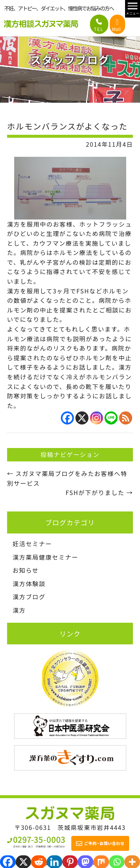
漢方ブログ (29, 597)
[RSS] (126, 418)
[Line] (111, 418)
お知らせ (26, 570)
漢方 (19, 610)
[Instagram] (97, 418)
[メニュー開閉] (133, 9)
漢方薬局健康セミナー (46, 557)
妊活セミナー (32, 544)
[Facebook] (67, 418)
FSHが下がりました (99, 492)
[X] (82, 418)
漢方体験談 (29, 584)
